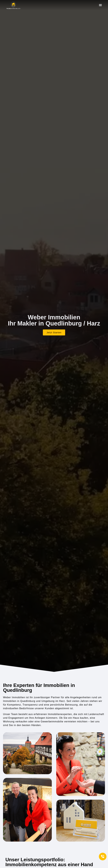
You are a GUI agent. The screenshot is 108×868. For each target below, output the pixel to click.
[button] (100, 5)
